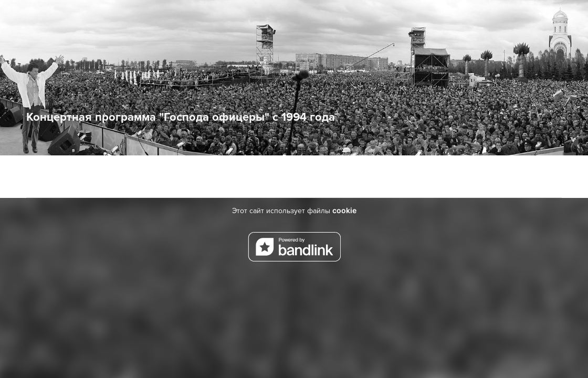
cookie (344, 210)
